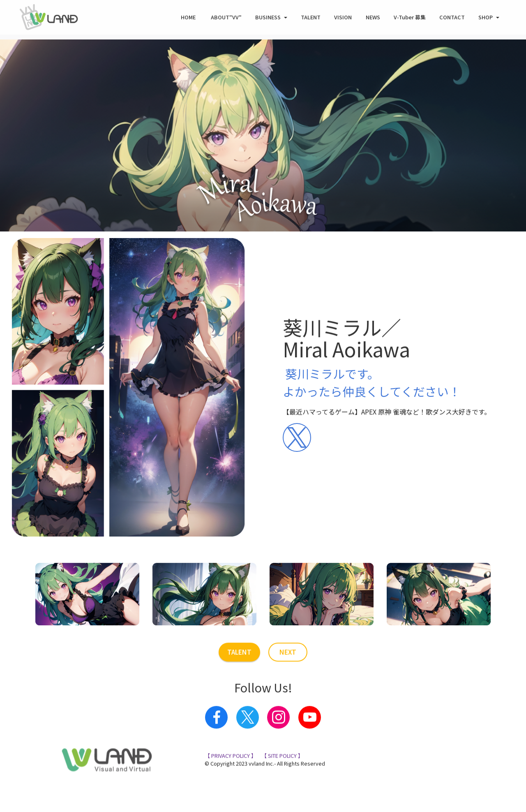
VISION (343, 19)
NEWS (373, 19)
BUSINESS (268, 19)
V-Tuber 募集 (410, 19)
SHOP (486, 19)
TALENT (311, 19)
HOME (189, 19)
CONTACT (452, 19)
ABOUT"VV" (226, 19)
